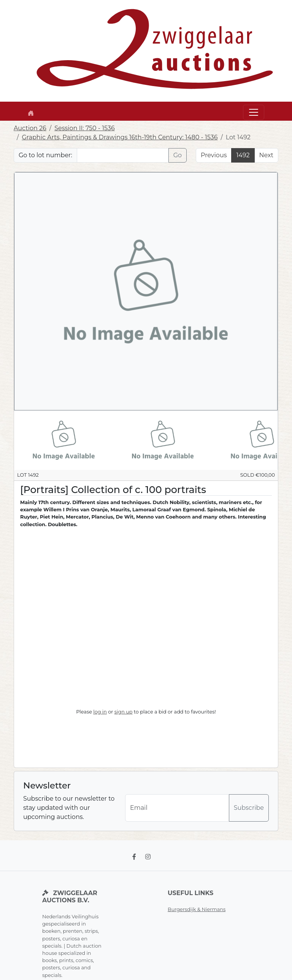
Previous (214, 155)
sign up (124, 712)
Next (266, 155)
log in (100, 712)
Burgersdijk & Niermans (197, 909)
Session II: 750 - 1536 (85, 128)
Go (178, 155)
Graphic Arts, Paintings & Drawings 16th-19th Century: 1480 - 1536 (120, 137)
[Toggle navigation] (254, 112)
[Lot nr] (123, 155)
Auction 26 (30, 128)
